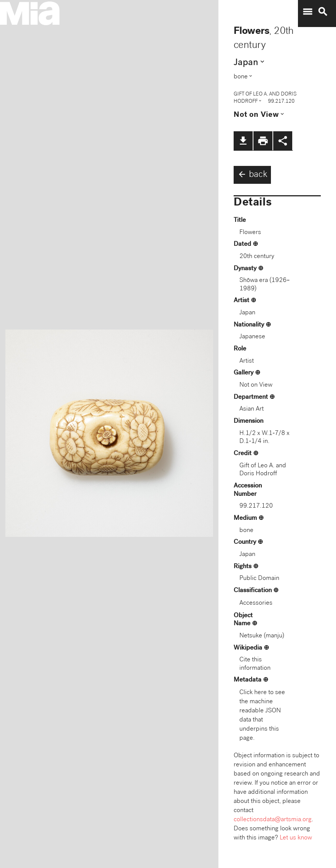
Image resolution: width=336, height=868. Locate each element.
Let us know (296, 838)
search (323, 12)
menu (307, 12)
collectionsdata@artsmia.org (273, 820)
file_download (243, 141)
